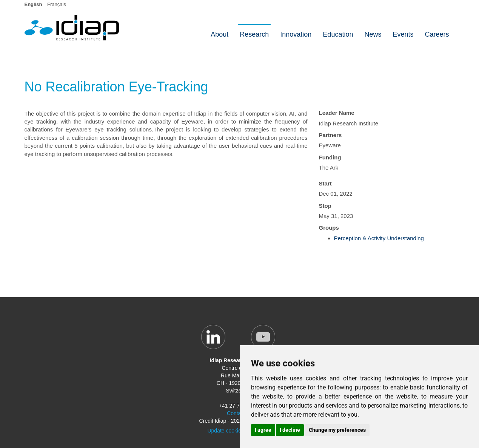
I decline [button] (290, 430)
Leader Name (337, 113)
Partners (330, 135)
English (33, 4)
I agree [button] (263, 430)
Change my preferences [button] (337, 430)
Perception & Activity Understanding (379, 238)
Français (57, 4)
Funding (330, 157)
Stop (325, 206)
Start (325, 183)
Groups (329, 228)
